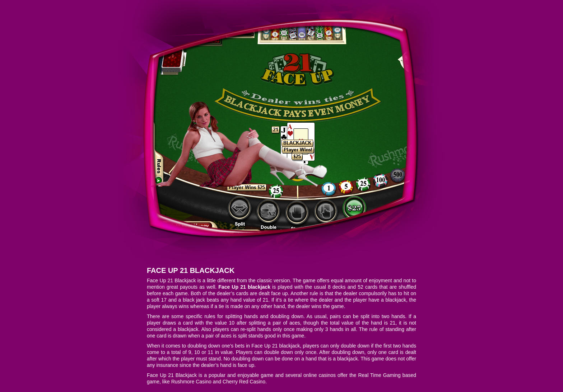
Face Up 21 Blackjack (191, 270)
